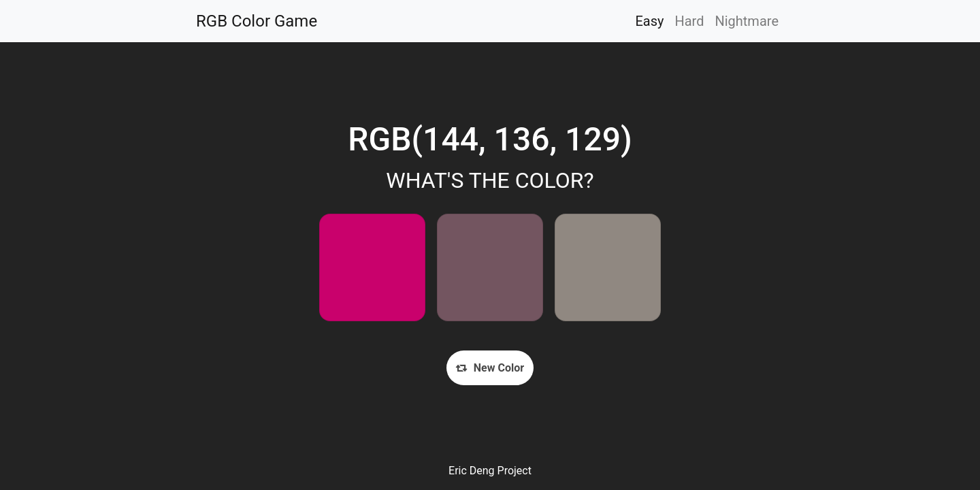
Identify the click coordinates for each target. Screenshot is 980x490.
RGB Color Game (257, 21)
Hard (689, 21)
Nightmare (747, 21)
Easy (649, 21)
